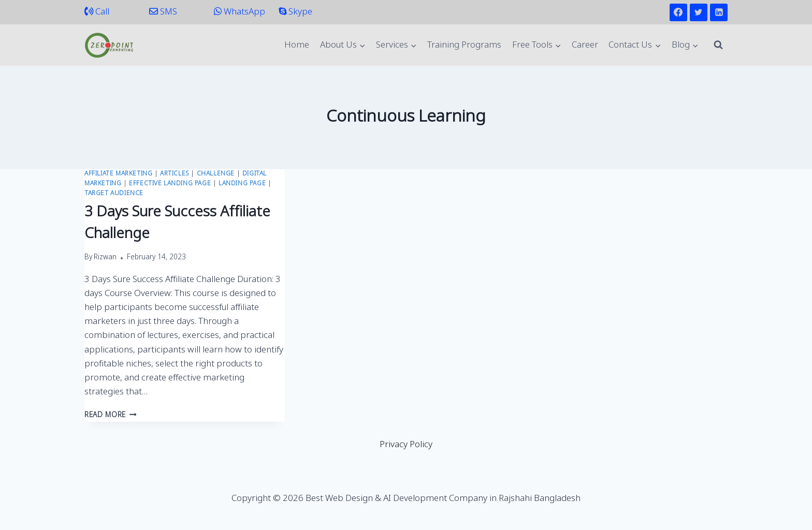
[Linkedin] (719, 12)
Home (297, 45)
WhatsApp (240, 12)
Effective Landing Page (170, 184)
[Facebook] (678, 12)
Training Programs (464, 45)
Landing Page (242, 184)
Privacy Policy (406, 445)
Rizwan (105, 258)
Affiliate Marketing (118, 174)
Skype (295, 12)
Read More (111, 416)
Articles (175, 174)
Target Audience (114, 194)
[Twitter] (699, 12)
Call (97, 12)
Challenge (216, 174)
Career (585, 45)
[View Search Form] (718, 45)
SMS (163, 12)
